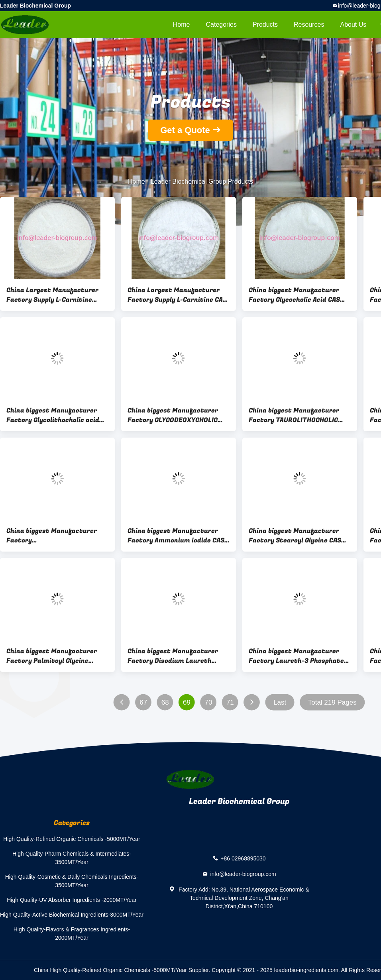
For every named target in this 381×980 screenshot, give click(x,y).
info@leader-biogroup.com (243, 874)
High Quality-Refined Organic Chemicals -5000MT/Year (72, 839)
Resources (309, 25)
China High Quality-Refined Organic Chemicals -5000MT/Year (110, 970)
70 (209, 702)
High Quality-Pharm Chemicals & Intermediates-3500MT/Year (72, 858)
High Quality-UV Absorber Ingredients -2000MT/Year (72, 900)
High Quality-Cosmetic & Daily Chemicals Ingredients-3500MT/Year (72, 881)
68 (165, 702)
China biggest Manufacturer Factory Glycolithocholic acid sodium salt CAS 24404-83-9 (53, 415)
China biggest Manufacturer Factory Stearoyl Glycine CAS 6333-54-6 (295, 536)
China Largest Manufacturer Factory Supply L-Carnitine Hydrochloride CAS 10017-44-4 (54, 295)
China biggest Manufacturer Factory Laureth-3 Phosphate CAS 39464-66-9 (296, 656)
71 (230, 702)
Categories (221, 25)
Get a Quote (185, 130)
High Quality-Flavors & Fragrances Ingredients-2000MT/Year (72, 934)
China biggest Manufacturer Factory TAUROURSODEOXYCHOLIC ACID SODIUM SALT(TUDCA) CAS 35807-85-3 (55, 536)
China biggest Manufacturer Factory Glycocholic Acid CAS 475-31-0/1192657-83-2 (294, 295)
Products (265, 25)
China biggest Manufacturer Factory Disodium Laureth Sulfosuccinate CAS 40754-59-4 (178, 656)
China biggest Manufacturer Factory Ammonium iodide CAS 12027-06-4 (176, 536)
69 (187, 702)
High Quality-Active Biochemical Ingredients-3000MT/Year (72, 915)
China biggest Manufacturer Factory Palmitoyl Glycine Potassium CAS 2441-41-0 (52, 656)
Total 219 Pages (332, 702)
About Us (354, 25)
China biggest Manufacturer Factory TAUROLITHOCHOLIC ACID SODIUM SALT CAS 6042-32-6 (295, 415)
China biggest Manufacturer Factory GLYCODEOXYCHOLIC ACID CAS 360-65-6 (173, 415)
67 (143, 702)
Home (182, 25)
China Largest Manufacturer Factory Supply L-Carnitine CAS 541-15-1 (177, 295)
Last (280, 702)
